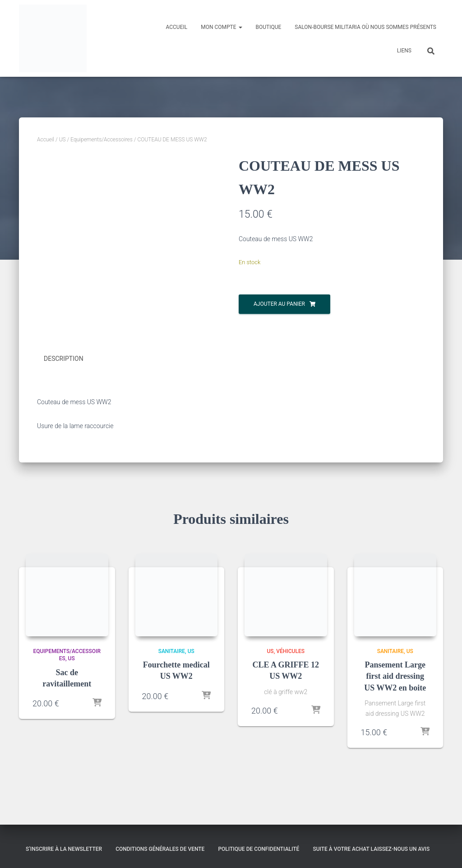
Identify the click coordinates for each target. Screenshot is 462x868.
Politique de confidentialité (259, 849)
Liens (404, 51)
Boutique (269, 27)
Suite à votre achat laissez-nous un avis (371, 849)
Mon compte (221, 27)
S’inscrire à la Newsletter (64, 849)
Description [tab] (64, 359)
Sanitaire (172, 650)
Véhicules (290, 650)
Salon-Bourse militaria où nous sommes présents (365, 27)
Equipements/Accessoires (102, 140)
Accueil (176, 27)
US (62, 140)
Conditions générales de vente (160, 849)
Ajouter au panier (279, 304)
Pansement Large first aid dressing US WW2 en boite (395, 676)
